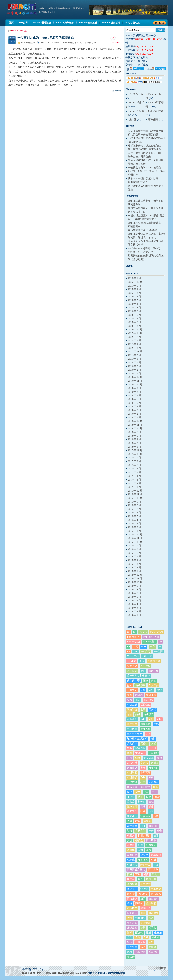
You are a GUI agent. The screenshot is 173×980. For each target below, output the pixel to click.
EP (135, 632)
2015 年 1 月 (134, 571)
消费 (149, 850)
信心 (154, 680)
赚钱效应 (132, 928)
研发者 (131, 879)
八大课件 (154, 685)
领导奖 (152, 947)
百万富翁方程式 (136, 869)
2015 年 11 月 (135, 538)
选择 (130, 933)
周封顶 (152, 710)
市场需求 (132, 777)
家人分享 (149, 758)
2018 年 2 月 (134, 443)
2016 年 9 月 (134, 502)
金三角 (158, 933)
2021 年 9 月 (134, 355)
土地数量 (132, 729)
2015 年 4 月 (134, 560)
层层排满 (132, 768)
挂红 (151, 802)
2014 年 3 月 (134, 608)
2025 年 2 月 (134, 293)
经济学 (144, 889)
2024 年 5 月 (134, 300)
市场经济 (132, 772)
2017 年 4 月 (134, 476)
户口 (146, 792)
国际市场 (145, 724)
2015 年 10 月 (135, 542)
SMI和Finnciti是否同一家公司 (144, 248)
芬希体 (139, 903)
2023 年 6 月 (134, 311)
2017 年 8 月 (134, 461)
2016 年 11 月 (135, 494)
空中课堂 (145, 884)
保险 (145, 680)
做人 (130, 685)
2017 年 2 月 (134, 483)
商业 (138, 714)
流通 (140, 850)
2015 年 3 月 (134, 564)
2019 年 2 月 (134, 414)
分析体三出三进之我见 (141, 252)
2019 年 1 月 (134, 417)
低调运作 (154, 671)
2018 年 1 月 (134, 447)
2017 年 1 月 (134, 487)
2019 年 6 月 (134, 399)
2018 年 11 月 (135, 425)
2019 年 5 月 (134, 403)
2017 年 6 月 (134, 469)
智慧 (130, 831)
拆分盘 (133, 119)
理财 (154, 860)
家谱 (159, 758)
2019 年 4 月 (134, 406)
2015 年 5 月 (134, 556)
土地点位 (145, 729)
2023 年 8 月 (134, 308)
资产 (151, 918)
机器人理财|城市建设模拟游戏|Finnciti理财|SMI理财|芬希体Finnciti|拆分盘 (22, 9)
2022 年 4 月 (134, 344)
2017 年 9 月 (134, 458)
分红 (151, 690)
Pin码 (153, 646)
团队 (159, 719)
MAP (144, 646)
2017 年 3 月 (134, 480)
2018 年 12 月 (135, 421)
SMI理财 (158, 651)
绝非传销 (156, 889)
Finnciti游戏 (133, 642)
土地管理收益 (135, 734)
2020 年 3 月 (134, 366)
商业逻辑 (132, 719)
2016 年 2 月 (134, 527)
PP (160, 646)
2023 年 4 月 (134, 319)
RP (129, 651)
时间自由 (154, 826)
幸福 (151, 777)
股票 (143, 899)
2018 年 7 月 (134, 432)
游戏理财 (132, 855)
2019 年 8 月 (134, 392)
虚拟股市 (132, 908)
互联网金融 (154, 661)
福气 (140, 879)
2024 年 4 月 (134, 304)
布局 (143, 777)
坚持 (148, 734)
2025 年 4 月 (134, 289)
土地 (156, 724)
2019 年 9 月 (134, 388)
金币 (130, 937)
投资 (149, 797)
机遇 (156, 836)
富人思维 (132, 763)
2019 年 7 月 (134, 395)
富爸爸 (144, 763)
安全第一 (140, 753)
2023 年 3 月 (134, 322)
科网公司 (151, 879)
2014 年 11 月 (135, 579)
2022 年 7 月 (134, 337)
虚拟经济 (151, 903)
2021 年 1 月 (134, 359)
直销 (138, 874)
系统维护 (132, 889)
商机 (143, 719)
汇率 (140, 845)
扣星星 (131, 797)
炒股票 (144, 855)
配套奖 (139, 933)
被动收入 (145, 908)
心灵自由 (154, 782)
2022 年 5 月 (134, 340)
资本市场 (132, 923)
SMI (135, 651)
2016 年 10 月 (135, 498)
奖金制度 (140, 748)
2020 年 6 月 (134, 362)
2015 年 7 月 (134, 549)
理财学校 (132, 865)
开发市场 (132, 782)
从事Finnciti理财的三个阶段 (143, 179)
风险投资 (140, 952)
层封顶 (155, 763)
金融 (138, 937)
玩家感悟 (156, 855)
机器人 (131, 836)
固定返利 (132, 724)
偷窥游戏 (140, 685)
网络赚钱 (132, 899)
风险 (130, 952)
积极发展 (132, 884)
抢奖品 (131, 802)
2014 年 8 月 (134, 590)
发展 (143, 710)
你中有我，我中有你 (138, 675)
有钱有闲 (89, 43)
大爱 (154, 743)
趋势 (143, 928)
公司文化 (132, 690)
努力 (138, 700)
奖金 (130, 748)
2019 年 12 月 (135, 377)
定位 (130, 758)
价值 (143, 671)
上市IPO (132, 661)
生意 (156, 865)
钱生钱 (156, 937)
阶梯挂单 (132, 947)
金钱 (146, 937)
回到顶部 (161, 968)
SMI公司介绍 (155, 111)
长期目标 (140, 942)
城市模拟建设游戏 (137, 739)
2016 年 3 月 (134, 524)
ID (128, 646)
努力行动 (149, 700)
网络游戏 (156, 894)
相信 (146, 874)
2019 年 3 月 (134, 410)
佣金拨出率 (133, 680)
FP (160, 642)
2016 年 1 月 (134, 531)
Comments (115, 40)
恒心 (156, 787)
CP (129, 632)
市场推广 (154, 768)
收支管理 (132, 811)
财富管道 (154, 913)
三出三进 (147, 656)
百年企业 (153, 869)
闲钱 (151, 942)
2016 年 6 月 (134, 513)
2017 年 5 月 (134, 472)
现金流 (131, 860)
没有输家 (151, 845)
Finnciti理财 (68, 43)
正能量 (131, 845)
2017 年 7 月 (134, 465)
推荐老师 (132, 807)
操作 (151, 807)
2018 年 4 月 (134, 439)
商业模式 (149, 714)
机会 (159, 831)
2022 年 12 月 (135, 330)
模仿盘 (139, 840)
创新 (130, 695)
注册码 (131, 850)
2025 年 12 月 (135, 282)
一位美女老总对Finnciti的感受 (144, 168)
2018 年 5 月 (134, 436)
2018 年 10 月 (135, 428)
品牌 (130, 714)
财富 (143, 913)
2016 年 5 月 (134, 516)
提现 (143, 807)
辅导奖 (152, 928)
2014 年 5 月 (134, 601)
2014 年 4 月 (134, 604)
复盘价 (144, 743)
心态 (143, 782)
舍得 (130, 903)
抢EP (157, 797)
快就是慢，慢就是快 (138, 787)
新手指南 (153, 119)
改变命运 (132, 816)
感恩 (130, 792)
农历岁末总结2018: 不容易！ (144, 230)
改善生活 (145, 816)
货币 (130, 918)
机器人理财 (144, 836)
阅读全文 (117, 91)
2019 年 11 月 (135, 381)
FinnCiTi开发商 (55, 43)
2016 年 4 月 (134, 520)
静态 (143, 947)
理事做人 (143, 860)
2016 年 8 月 (134, 505)
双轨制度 (132, 710)
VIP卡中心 (133, 656)
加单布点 (151, 695)
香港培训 (154, 952)
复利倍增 (132, 743)
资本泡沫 (145, 923)
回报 (151, 719)
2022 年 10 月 (135, 333)
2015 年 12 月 (135, 535)
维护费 (131, 894)
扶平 (140, 797)
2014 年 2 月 (134, 611)
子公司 (152, 748)
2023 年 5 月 (134, 315)
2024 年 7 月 (134, 297)
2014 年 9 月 (134, 586)
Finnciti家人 (133, 637)
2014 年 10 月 (135, 582)
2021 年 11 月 (135, 351)
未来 (151, 831)
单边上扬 (132, 705)
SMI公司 (145, 651)
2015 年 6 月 (134, 553)
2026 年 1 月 (134, 278)
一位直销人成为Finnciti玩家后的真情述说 (46, 38)
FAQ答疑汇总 (136, 94)
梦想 (130, 840)
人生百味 (132, 671)
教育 (138, 821)
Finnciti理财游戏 (28, 43)
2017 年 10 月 (135, 454)
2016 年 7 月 (134, 509)
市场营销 (145, 772)
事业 (142, 661)
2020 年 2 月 (134, 370)
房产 (154, 792)
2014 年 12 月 (135, 575)
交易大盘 (132, 666)
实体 (138, 758)
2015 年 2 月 (134, 567)
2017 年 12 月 (135, 450)
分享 (143, 690)
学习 (130, 753)
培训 (153, 739)
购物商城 (140, 918)
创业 (77, 43)
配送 (149, 933)
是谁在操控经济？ (138, 182)
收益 (143, 811)
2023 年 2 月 (134, 326)
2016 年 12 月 (135, 491)
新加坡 (147, 821)
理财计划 (145, 865)
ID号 (135, 646)
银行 (130, 942)
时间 (143, 826)
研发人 (156, 874)
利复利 (139, 695)
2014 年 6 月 (134, 597)
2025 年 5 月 (134, 286)
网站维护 (143, 894)
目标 (130, 874)
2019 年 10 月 (135, 385)
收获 (151, 811)
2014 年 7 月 (134, 593)
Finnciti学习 (157, 632)
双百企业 (145, 705)
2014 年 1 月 (134, 615)
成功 (82, 43)
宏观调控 (154, 753)
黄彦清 (131, 957)
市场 (143, 768)
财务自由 (132, 913)
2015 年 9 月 (134, 546)
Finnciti (44, 43)
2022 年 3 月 (134, 348)
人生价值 (145, 666)
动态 (130, 700)
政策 (156, 816)
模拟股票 (151, 840)
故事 (130, 821)
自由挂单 (154, 899)
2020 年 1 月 (134, 374)
